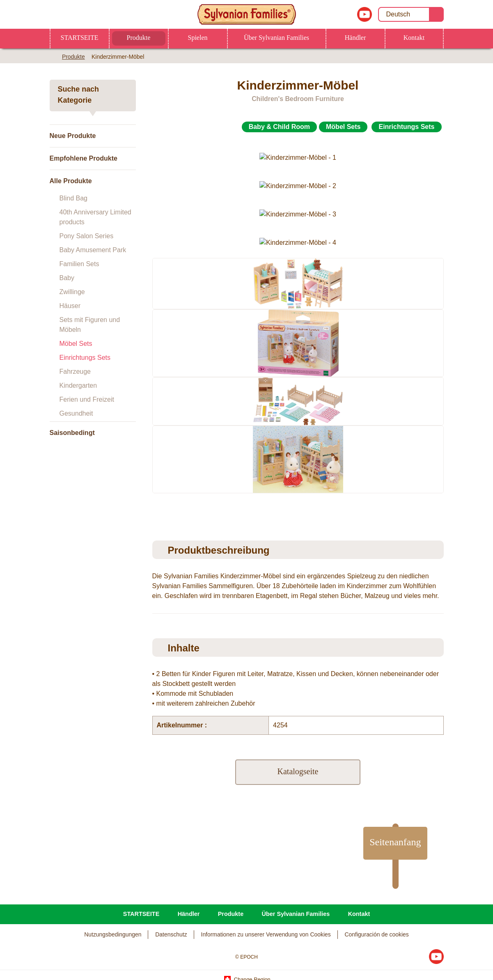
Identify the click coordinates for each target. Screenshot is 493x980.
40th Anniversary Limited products (95, 217)
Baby (67, 278)
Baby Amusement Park (93, 250)
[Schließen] (480, 936)
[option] (298, 254)
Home (53, 56)
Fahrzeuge (75, 372)
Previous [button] (153, 417)
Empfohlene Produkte (84, 158)
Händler (355, 38)
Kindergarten (78, 385)
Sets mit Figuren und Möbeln (90, 325)
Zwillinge (72, 292)
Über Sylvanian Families (276, 38)
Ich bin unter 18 (367, 938)
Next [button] (445, 417)
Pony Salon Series (87, 236)
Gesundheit (76, 413)
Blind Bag (74, 198)
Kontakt (414, 38)
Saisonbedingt (72, 433)
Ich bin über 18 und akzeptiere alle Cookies (367, 963)
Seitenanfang (391, 824)
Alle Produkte (71, 181)
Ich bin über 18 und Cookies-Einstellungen (367, 914)
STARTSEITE (80, 38)
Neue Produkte (73, 136)
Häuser (70, 306)
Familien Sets (79, 264)
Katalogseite (298, 753)
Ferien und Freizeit (87, 399)
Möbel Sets (76, 344)
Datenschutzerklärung (184, 912)
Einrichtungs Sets (85, 358)
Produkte (139, 38)
